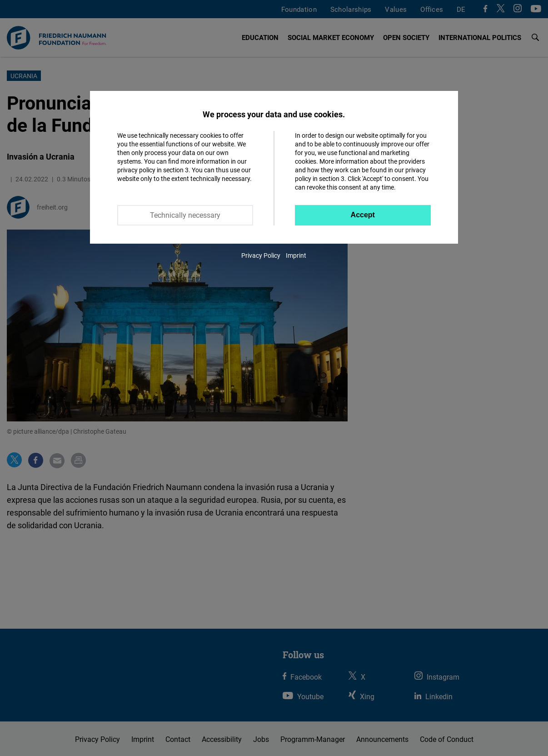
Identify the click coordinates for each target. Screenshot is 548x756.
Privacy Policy (261, 255)
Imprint (296, 255)
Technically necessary (185, 215)
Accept (363, 215)
